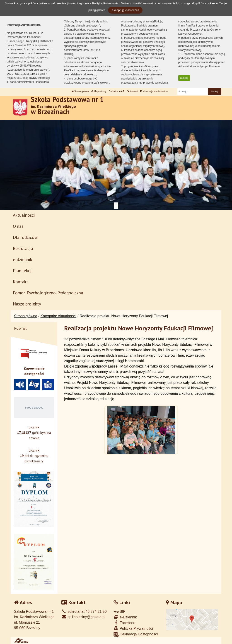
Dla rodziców (25, 237)
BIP (120, 612)
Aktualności (24, 215)
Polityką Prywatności (106, 3)
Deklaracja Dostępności (136, 634)
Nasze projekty (27, 304)
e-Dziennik (125, 617)
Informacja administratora (154, 91)
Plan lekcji (23, 270)
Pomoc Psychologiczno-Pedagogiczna (48, 293)
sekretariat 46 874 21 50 (84, 612)
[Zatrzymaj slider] (116, 206)
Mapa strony (99, 91)
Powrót (20, 328)
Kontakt (21, 282)
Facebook (125, 623)
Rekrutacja (23, 248)
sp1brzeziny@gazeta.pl (83, 617)
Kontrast (132, 91)
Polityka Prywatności (133, 628)
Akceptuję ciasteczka (125, 10)
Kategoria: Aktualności (58, 316)
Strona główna (80, 91)
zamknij (184, 78)
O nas (18, 226)
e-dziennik (23, 259)
